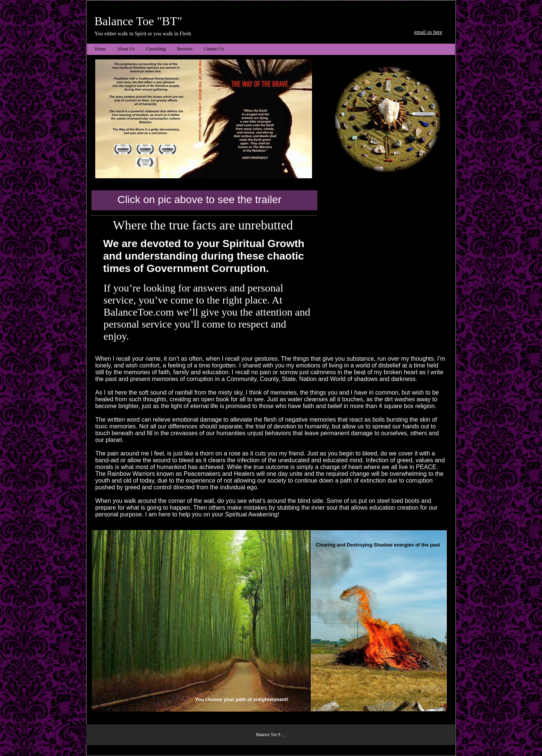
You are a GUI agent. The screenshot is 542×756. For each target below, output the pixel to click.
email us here (428, 32)
